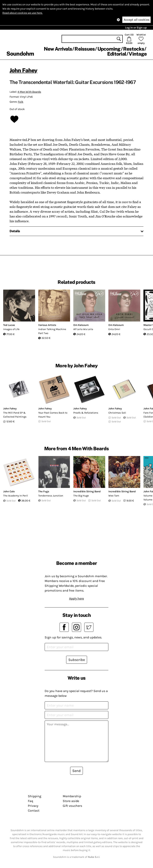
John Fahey (24, 70)
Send (76, 771)
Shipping (35, 796)
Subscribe (77, 660)
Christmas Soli (117, 413)
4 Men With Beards (29, 92)
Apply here (76, 598)
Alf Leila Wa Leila (83, 329)
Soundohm (20, 54)
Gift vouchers (72, 806)
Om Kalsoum (81, 325)
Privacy (33, 806)
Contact (34, 810)
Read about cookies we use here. (23, 13)
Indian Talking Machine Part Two (52, 331)
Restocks (134, 49)
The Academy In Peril (16, 496)
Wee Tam (114, 496)
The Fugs (44, 491)
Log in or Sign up (136, 28)
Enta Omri (114, 329)
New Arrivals (58, 49)
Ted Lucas (9, 325)
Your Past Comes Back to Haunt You (53, 415)
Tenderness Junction (51, 496)
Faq (30, 801)
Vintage (138, 54)
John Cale (9, 491)
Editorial (117, 54)
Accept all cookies (137, 20)
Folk (21, 102)
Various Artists (47, 325)
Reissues (85, 49)
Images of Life (11, 329)
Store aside (71, 801)
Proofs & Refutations (86, 413)
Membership (72, 796)
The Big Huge (81, 496)
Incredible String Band (87, 491)
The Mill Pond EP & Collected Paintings (15, 415)
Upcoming (109, 49)
